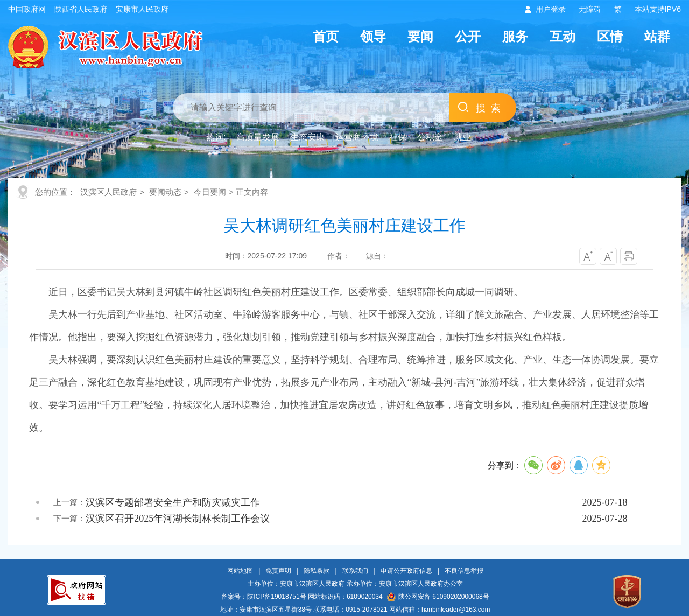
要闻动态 (165, 192)
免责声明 (278, 571)
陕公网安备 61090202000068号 (438, 597)
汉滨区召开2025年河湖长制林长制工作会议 (178, 519)
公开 (468, 36)
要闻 (420, 36)
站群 (657, 36)
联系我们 (355, 571)
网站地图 (240, 571)
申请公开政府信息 (406, 571)
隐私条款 (317, 571)
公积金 (430, 137)
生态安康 (307, 137)
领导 (373, 36)
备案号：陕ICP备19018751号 (263, 597)
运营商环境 (357, 137)
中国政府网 (27, 9)
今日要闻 (210, 192)
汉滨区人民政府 (108, 192)
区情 (610, 36)
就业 (462, 137)
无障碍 (590, 9)
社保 (398, 137)
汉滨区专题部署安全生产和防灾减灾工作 (173, 502)
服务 (515, 36)
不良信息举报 (464, 571)
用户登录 (551, 9)
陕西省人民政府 (81, 9)
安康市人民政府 (142, 9)
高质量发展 (258, 137)
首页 (326, 36)
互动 (563, 36)
